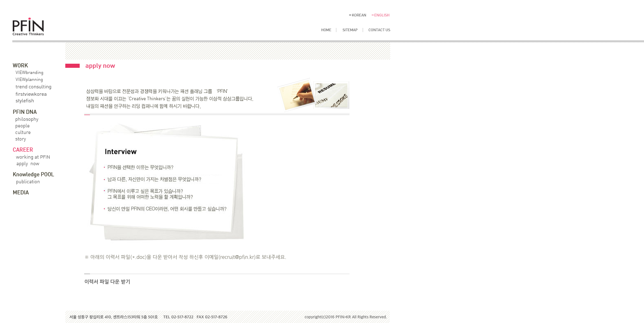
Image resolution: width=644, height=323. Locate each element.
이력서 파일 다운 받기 (107, 282)
